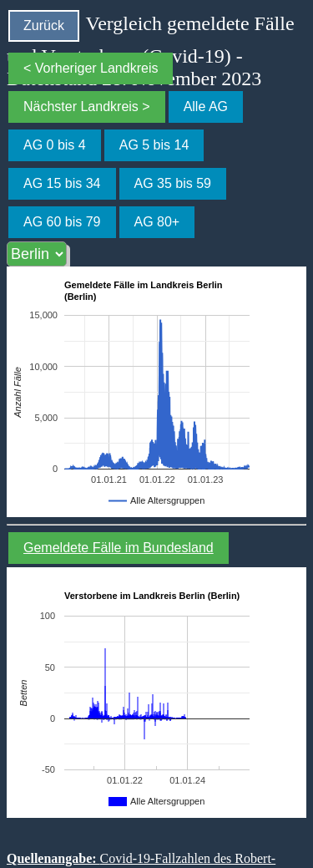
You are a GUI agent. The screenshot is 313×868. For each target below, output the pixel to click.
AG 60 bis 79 (62, 222)
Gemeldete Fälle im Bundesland (119, 548)
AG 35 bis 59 (173, 183)
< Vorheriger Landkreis (91, 68)
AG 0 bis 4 (55, 145)
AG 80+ (157, 222)
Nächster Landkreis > (87, 107)
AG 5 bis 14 (154, 145)
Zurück (44, 25)
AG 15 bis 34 (62, 183)
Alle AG (206, 107)
